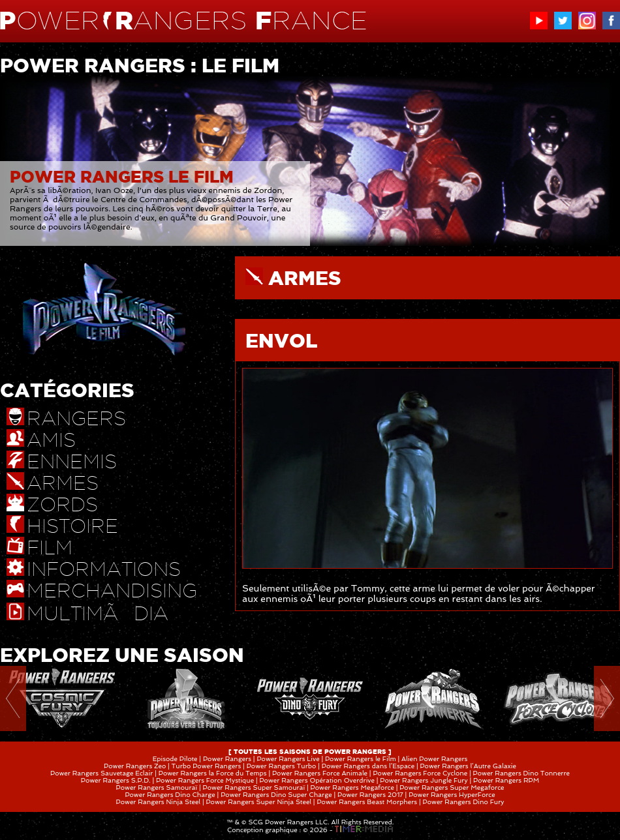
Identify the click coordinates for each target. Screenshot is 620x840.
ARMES (305, 278)
